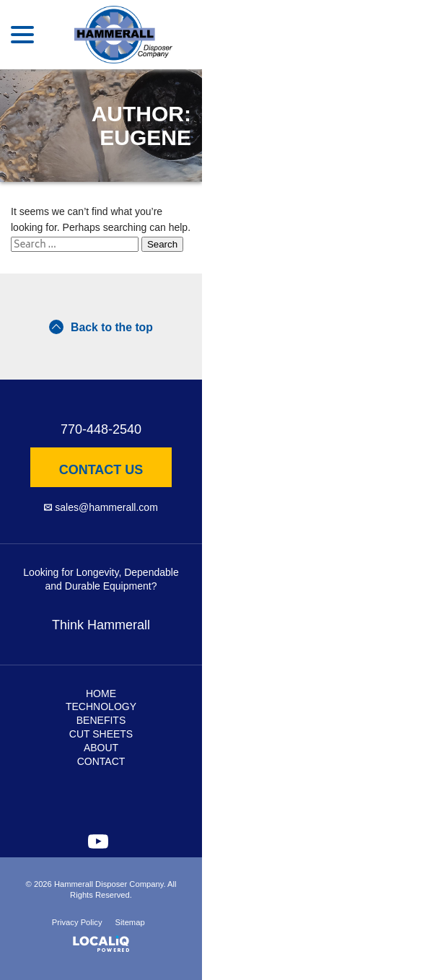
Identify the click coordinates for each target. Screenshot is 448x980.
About (101, 748)
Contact (101, 761)
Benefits (101, 720)
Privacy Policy (77, 922)
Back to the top (101, 327)
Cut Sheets (101, 734)
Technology (101, 706)
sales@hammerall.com (106, 507)
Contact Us (101, 470)
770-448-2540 (101, 430)
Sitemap (130, 922)
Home (101, 694)
